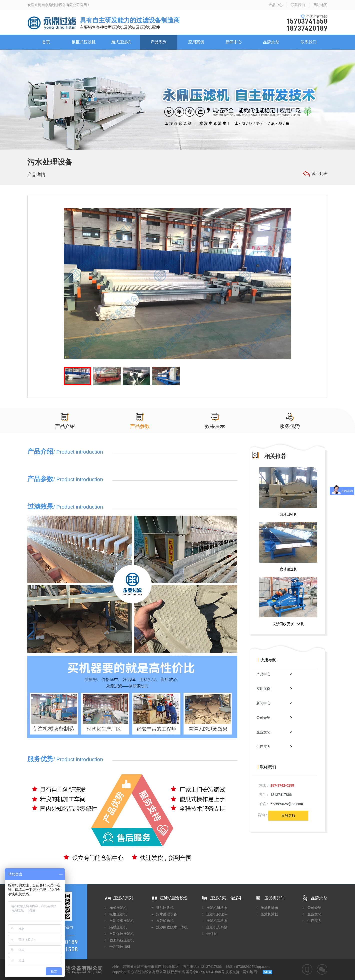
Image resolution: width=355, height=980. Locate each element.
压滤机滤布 (269, 908)
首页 (46, 42)
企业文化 (274, 732)
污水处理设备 (167, 914)
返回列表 (319, 174)
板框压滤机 (118, 914)
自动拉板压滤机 (122, 921)
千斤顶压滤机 (120, 947)
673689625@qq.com (287, 804)
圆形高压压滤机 (122, 940)
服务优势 (290, 426)
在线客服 (288, 816)
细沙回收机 (288, 514)
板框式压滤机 (84, 42)
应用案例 (196, 42)
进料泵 (212, 934)
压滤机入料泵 (217, 927)
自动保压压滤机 (122, 934)
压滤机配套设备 (174, 898)
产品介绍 (65, 426)
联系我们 (298, 5)
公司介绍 (274, 718)
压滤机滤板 (269, 914)
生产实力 (274, 747)
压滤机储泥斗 (217, 914)
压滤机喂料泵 (217, 921)
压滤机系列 (123, 898)
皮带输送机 (288, 569)
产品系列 (159, 42)
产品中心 (276, 5)
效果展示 (215, 426)
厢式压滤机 (121, 42)
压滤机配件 (274, 898)
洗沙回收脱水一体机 (288, 624)
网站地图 (320, 5)
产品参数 (140, 426)
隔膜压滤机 (118, 927)
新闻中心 (234, 42)
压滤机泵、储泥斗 (226, 898)
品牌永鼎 (271, 42)
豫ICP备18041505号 (209, 972)
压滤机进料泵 (217, 908)
